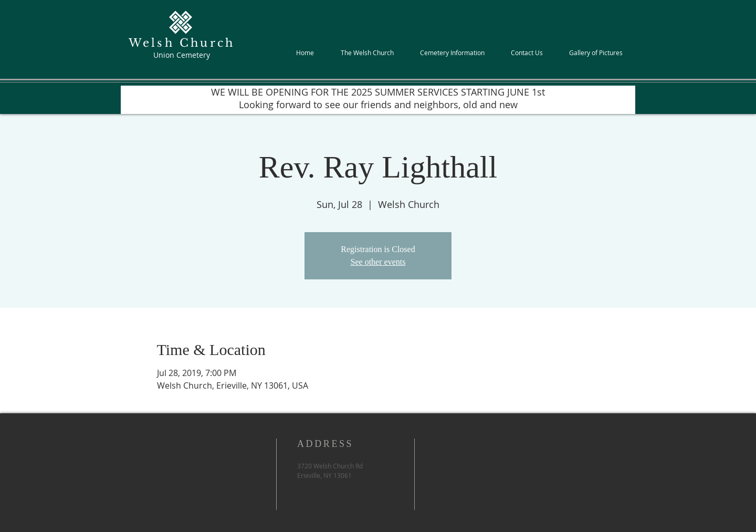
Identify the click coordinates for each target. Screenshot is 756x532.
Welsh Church (182, 43)
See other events (378, 262)
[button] (367, 53)
